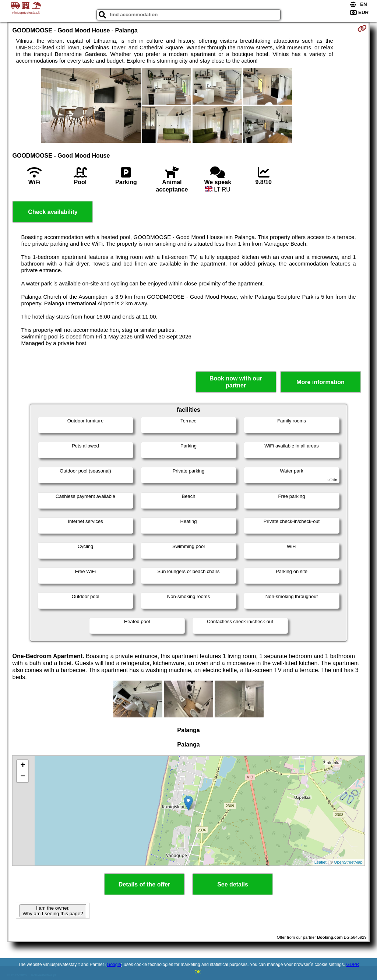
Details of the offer (144, 884)
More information (320, 382)
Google (114, 965)
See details (233, 884)
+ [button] (23, 766)
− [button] (23, 777)
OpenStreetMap (348, 862)
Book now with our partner (236, 382)
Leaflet (320, 862)
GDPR (353, 965)
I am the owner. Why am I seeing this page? (53, 911)
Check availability (53, 212)
